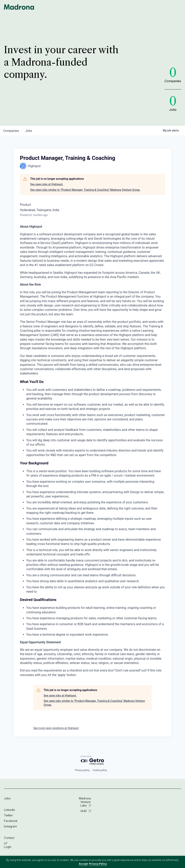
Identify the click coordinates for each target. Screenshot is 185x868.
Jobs (7, 798)
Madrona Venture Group (19, 7)
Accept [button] (83, 864)
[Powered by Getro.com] (92, 760)
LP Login (8, 845)
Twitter (8, 815)
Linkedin (9, 810)
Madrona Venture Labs (85, 802)
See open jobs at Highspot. (47, 184)
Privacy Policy (98, 864)
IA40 (84, 811)
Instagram (10, 826)
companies (11, 131)
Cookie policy (100, 770)
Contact (9, 838)
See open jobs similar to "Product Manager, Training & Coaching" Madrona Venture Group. (85, 190)
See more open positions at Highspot (56, 728)
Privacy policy (82, 770)
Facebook (11, 821)
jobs (29, 131)
